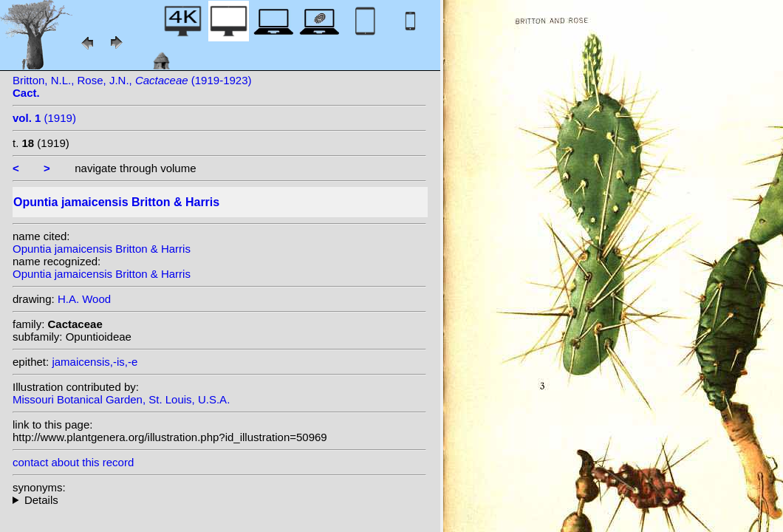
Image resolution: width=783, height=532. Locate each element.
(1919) (44, 118)
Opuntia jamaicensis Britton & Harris (102, 249)
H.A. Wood (84, 299)
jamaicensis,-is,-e (95, 362)
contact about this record (73, 462)
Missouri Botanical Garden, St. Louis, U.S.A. (121, 399)
